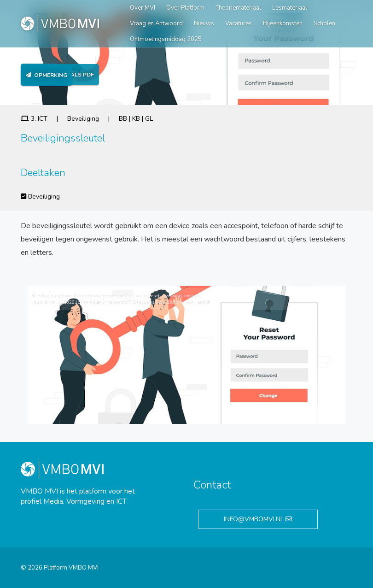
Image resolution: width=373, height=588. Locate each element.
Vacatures (239, 24)
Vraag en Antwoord (156, 24)
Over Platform (185, 8)
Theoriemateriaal (238, 8)
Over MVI (143, 8)
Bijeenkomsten (283, 24)
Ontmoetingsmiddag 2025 (166, 39)
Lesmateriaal (290, 8)
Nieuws (204, 24)
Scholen (324, 24)
